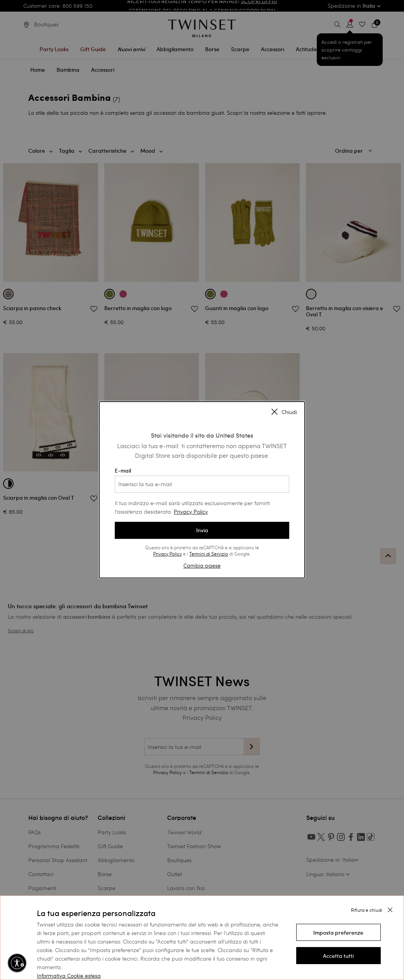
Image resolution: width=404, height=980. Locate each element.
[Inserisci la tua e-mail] (202, 484)
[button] (338, 932)
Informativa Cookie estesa (69, 976)
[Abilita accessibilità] (17, 963)
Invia (202, 530)
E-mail (202, 480)
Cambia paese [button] (202, 565)
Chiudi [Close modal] (284, 412)
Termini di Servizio (209, 554)
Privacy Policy (191, 512)
